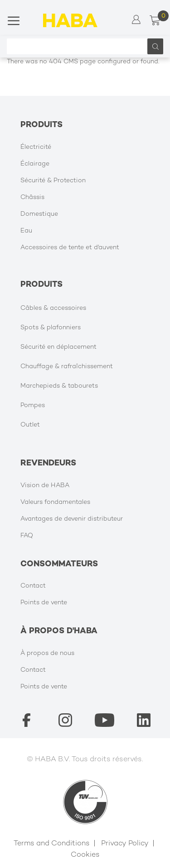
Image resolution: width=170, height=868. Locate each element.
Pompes (33, 406)
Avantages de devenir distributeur (72, 519)
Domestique (39, 214)
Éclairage (35, 164)
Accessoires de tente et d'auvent (70, 248)
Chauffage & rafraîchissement (67, 367)
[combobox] (79, 46)
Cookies (85, 855)
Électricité (36, 147)
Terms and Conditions (52, 844)
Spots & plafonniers (51, 328)
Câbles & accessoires (53, 308)
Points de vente (44, 603)
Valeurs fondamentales (55, 502)
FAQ (27, 536)
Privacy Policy (125, 844)
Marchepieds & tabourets (59, 386)
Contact (33, 586)
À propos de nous (47, 653)
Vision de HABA (45, 486)
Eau (26, 231)
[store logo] (70, 20)
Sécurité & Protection (53, 181)
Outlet (30, 425)
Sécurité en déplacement (58, 347)
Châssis (32, 197)
